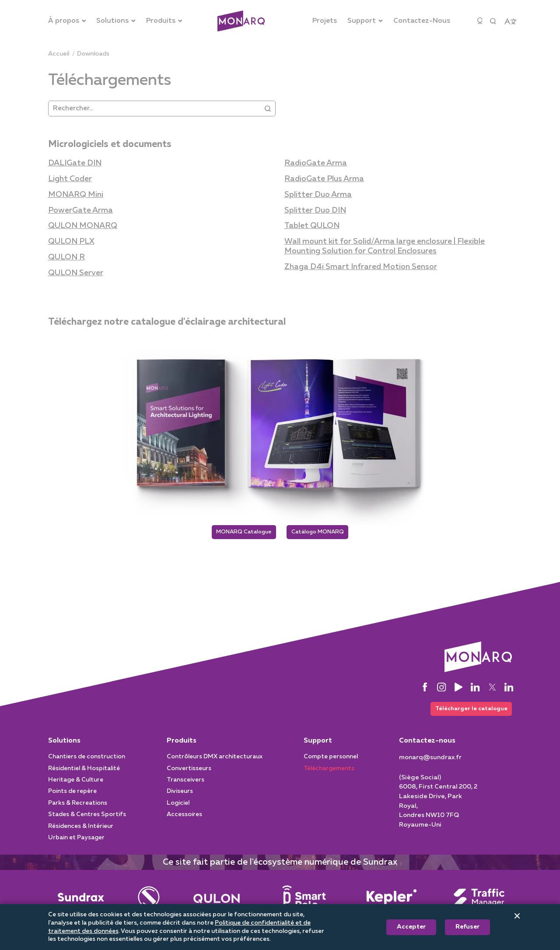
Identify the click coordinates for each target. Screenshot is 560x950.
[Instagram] (441, 689)
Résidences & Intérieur (81, 830)
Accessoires (184, 818)
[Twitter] (492, 689)
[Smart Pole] (304, 901)
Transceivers (185, 783)
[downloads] (93, 54)
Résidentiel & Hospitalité (84, 772)
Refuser (467, 927)
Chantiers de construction (87, 760)
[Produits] (164, 21)
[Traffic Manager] (479, 901)
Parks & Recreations (78, 806)
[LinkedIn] (475, 689)
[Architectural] (241, 21)
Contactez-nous (427, 744)
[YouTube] (458, 689)
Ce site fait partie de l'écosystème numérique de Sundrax (280, 866)
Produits (182, 744)
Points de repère (72, 795)
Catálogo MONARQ (322, 533)
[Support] (365, 21)
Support (318, 744)
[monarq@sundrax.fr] (430, 761)
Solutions (64, 744)
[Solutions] (116, 21)
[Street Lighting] (217, 901)
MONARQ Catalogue (239, 533)
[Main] (81, 901)
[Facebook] (425, 689)
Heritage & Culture (76, 783)
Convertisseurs (189, 772)
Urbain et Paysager (76, 841)
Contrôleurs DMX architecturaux (215, 760)
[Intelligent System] (392, 901)
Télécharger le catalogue (468, 712)
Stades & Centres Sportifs (87, 818)
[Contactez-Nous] (422, 21)
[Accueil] (59, 54)
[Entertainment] (149, 901)
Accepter (411, 927)
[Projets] (325, 21)
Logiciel (178, 806)
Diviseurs (180, 795)
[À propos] (67, 21)
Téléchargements (329, 772)
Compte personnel (331, 760)
